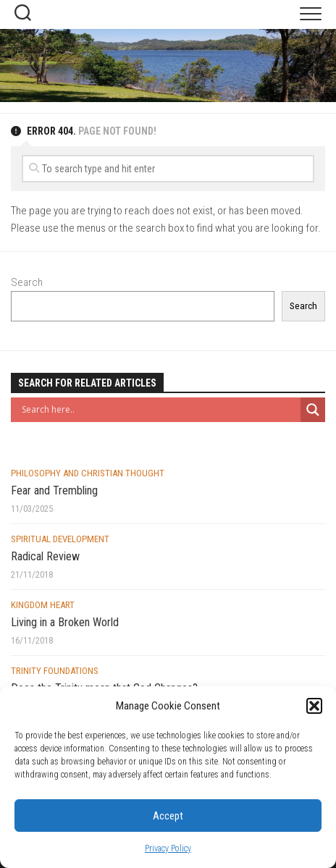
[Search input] (159, 410)
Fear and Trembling (54, 490)
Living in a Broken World (65, 622)
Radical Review (45, 556)
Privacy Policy (168, 848)
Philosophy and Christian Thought (88, 473)
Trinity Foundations (55, 671)
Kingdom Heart (43, 605)
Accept (168, 816)
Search (27, 282)
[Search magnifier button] (313, 410)
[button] (314, 706)
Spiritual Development (60, 539)
